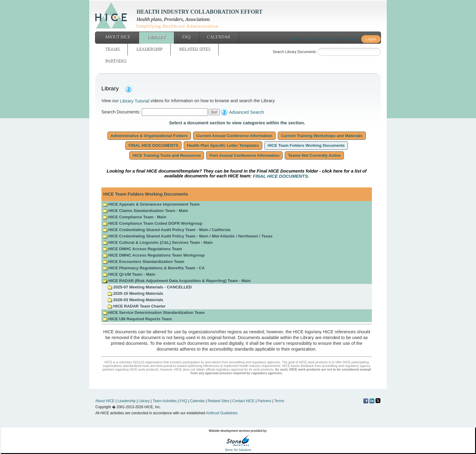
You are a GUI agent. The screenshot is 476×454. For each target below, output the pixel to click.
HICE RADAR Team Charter (136, 306)
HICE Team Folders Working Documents (306, 145)
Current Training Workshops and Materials (322, 136)
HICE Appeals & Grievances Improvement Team (151, 204)
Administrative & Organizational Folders (149, 136)
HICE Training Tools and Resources (167, 155)
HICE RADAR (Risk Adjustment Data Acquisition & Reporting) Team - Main (177, 281)
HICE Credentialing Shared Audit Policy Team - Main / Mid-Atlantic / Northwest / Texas (188, 236)
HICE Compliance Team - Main (134, 217)
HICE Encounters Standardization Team (143, 262)
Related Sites (194, 49)
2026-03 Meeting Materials (135, 300)
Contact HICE (326, 39)
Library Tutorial (135, 101)
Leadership (149, 49)
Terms (308, 39)
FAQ (187, 37)
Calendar (219, 37)
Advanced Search (246, 112)
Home (295, 39)
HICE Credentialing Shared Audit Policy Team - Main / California (167, 230)
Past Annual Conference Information (244, 155)
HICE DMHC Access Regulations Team (142, 249)
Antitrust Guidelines (222, 413)
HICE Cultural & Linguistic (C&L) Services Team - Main (158, 242)
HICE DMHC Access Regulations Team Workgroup (154, 255)
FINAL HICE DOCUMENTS (154, 145)
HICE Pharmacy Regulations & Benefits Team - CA (154, 268)
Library (156, 37)
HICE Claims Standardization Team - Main (145, 211)
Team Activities (165, 401)
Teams (112, 49)
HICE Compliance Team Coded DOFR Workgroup (152, 223)
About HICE (118, 37)
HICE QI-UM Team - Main (129, 274)
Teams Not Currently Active (314, 155)
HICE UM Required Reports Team (137, 319)
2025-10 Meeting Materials (135, 293)
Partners (116, 61)
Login (371, 39)
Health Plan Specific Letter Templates (223, 145)
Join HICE (349, 39)
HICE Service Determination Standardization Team (154, 313)
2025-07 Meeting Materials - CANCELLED (150, 287)
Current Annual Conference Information (234, 136)
